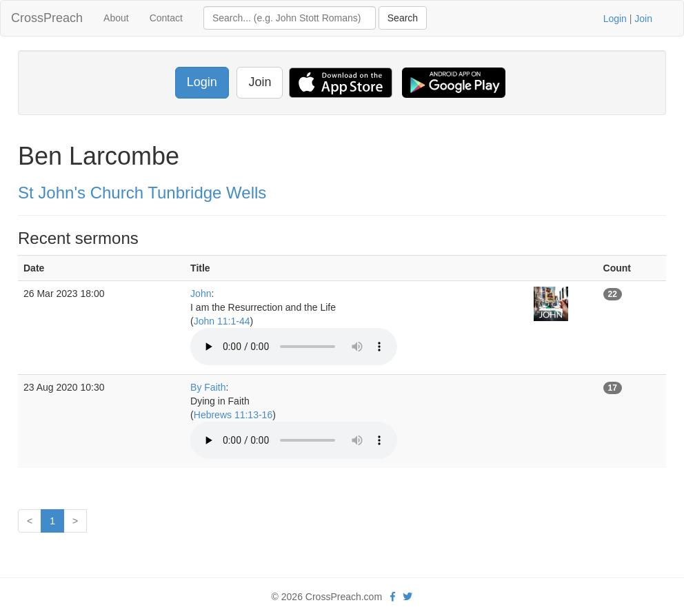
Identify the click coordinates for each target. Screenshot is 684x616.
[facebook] (393, 597)
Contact (166, 18)
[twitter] (408, 597)
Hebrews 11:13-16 (233, 415)
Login (615, 19)
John (201, 294)
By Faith (208, 387)
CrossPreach (47, 18)
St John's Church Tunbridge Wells (142, 193)
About (116, 18)
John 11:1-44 (222, 321)
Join (643, 19)
